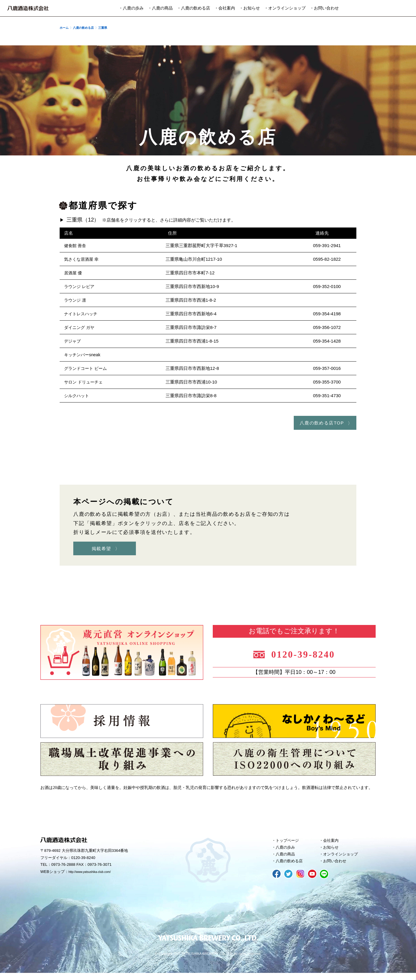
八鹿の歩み (287, 852)
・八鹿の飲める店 (193, 8)
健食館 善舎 (76, 245)
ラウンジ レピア (80, 286)
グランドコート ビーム (87, 368)
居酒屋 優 (74, 273)
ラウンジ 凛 (76, 300)
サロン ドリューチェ (85, 382)
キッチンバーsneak (83, 355)
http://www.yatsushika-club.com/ (96, 875)
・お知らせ (250, 8)
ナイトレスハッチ (82, 314)
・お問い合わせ (324, 8)
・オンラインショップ (285, 8)
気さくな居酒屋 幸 (82, 259)
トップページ (290, 844)
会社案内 (333, 844)
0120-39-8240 (310, 655)
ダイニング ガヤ (80, 327)
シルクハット (77, 396)
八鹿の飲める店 (292, 868)
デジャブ (73, 341)
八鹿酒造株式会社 (28, 8)
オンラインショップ (344, 860)
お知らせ (333, 852)
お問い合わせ (337, 868)
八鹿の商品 (287, 860)
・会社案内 (225, 8)
